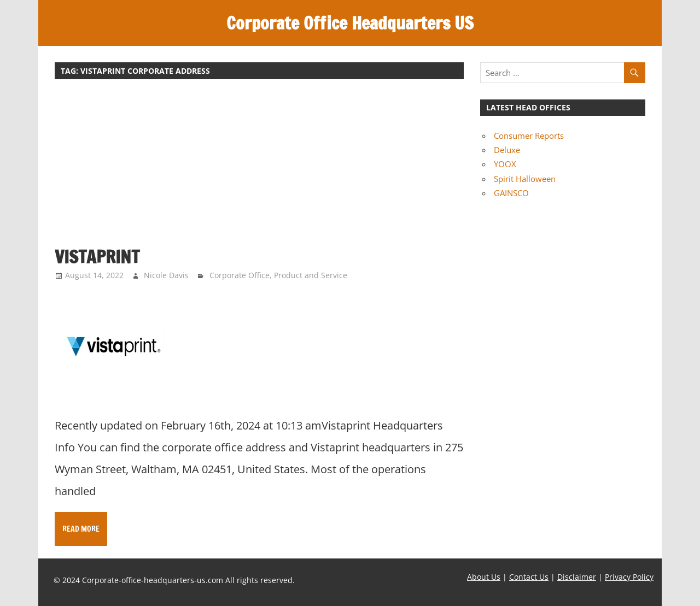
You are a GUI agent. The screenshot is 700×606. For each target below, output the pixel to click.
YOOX (505, 164)
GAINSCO (511, 193)
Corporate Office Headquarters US (350, 23)
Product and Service (311, 275)
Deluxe (507, 150)
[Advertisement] (259, 168)
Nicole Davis (166, 275)
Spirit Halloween (525, 179)
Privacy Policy (629, 577)
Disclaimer (577, 577)
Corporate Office (240, 275)
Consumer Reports (529, 136)
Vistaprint (97, 257)
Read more (81, 529)
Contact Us (529, 577)
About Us (484, 577)
